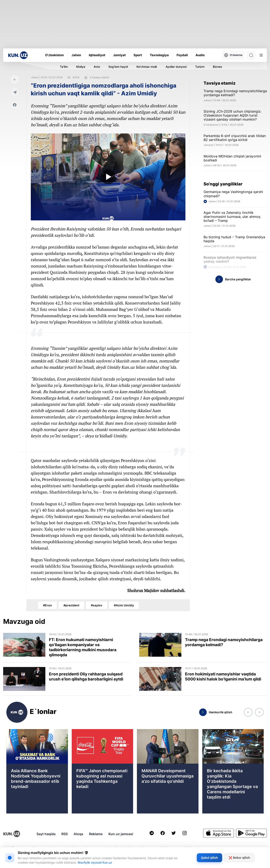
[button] (248, 712)
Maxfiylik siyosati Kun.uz (95, 862)
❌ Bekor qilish (239, 858)
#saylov (97, 605)
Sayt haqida (46, 834)
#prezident (71, 605)
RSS (65, 834)
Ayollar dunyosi (176, 67)
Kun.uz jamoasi (121, 834)
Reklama (96, 834)
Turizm (200, 67)
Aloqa (78, 834)
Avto (97, 67)
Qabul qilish (209, 858)
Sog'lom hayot (118, 67)
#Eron (47, 605)
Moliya (81, 67)
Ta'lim (64, 67)
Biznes (217, 67)
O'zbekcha (233, 55)
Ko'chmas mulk (147, 67)
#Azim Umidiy (124, 605)
